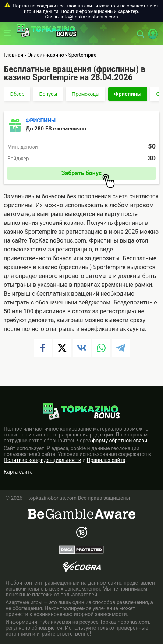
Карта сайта (18, 472)
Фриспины (128, 94)
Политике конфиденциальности (42, 460)
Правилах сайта (106, 460)
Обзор (17, 94)
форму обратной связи (120, 441)
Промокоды (86, 94)
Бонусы (48, 94)
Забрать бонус (88, 175)
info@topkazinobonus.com (89, 17)
